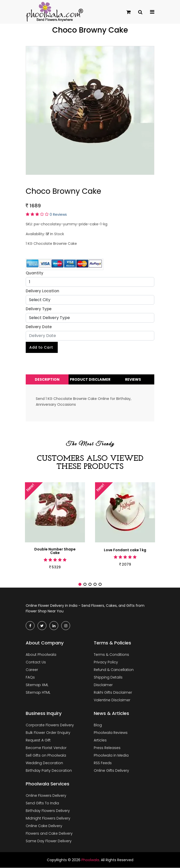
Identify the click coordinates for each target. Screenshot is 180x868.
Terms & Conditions (111, 655)
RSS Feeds (103, 763)
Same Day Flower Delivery (49, 841)
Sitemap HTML (38, 692)
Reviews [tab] (133, 380)
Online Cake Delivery (44, 826)
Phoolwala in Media (111, 755)
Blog (98, 725)
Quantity (35, 273)
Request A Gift (38, 740)
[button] (80, 585)
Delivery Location (42, 291)
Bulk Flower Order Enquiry (48, 733)
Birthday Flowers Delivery (48, 811)
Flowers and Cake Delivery (49, 833)
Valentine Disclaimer (112, 700)
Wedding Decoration (44, 763)
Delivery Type (39, 309)
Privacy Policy (106, 662)
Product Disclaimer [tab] (90, 380)
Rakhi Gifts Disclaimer (113, 692)
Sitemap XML (37, 685)
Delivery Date (39, 327)
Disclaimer (103, 685)
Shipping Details (108, 677)
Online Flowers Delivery (46, 795)
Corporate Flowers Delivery (50, 725)
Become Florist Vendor (46, 748)
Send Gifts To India (42, 803)
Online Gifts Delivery (111, 770)
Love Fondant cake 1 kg (125, 550)
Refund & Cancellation (114, 670)
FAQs (30, 677)
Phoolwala (90, 860)
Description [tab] (47, 380)
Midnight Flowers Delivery (48, 818)
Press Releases (107, 748)
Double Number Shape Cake (55, 551)
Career (32, 670)
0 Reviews (58, 214)
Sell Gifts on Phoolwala (46, 755)
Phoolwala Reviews (111, 733)
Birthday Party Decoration (49, 770)
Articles (100, 740)
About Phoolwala (41, 655)
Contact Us (36, 662)
